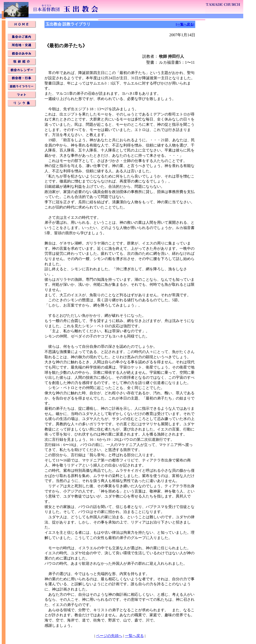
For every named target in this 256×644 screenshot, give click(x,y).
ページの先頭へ (109, 636)
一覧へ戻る (134, 636)
